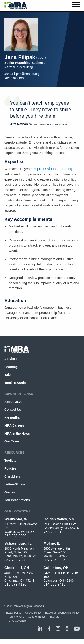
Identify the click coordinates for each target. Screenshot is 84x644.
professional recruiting (55, 169)
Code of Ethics (37, 617)
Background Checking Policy (62, 613)
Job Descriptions (17, 500)
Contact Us (13, 410)
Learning (11, 367)
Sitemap (54, 617)
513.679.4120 (15, 584)
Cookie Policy (33, 613)
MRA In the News (17, 434)
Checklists (12, 476)
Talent (9, 375)
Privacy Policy (13, 613)
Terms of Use (16, 617)
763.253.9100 (54, 532)
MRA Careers (14, 425)
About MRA (13, 402)
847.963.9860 (15, 560)
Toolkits (10, 461)
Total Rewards (15, 383)
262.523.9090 (15, 536)
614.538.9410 (54, 584)
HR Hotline (12, 418)
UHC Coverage (17, 621)
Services (11, 359)
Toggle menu (76, 5)
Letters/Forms (15, 484)
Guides (10, 492)
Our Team (12, 441)
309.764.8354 (54, 560)
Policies (10, 468)
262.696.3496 (14, 78)
